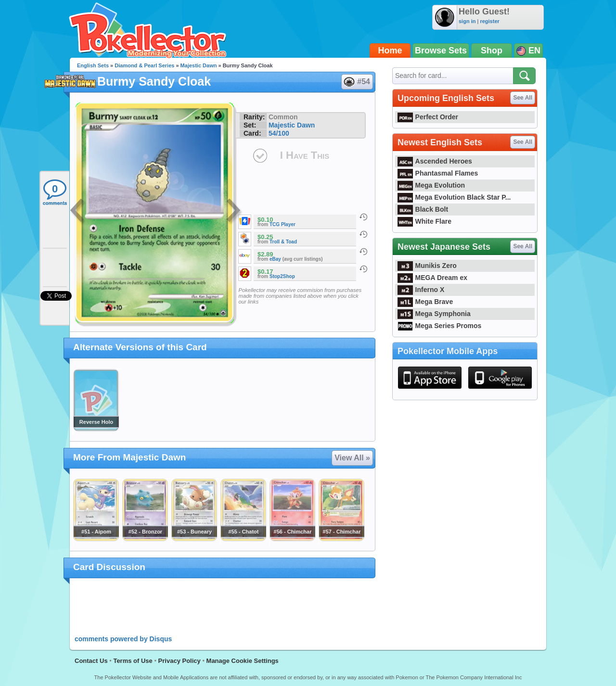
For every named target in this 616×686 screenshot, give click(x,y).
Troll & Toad (283, 242)
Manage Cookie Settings (243, 661)
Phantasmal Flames (438, 173)
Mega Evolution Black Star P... (454, 197)
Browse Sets (441, 51)
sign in (467, 21)
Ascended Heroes (435, 161)
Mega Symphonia (434, 314)
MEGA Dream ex (432, 278)
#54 (357, 82)
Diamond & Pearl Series (144, 65)
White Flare (424, 221)
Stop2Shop (282, 276)
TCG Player (282, 224)
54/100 (279, 133)
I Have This (305, 155)
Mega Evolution (431, 185)
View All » (352, 458)
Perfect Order (428, 117)
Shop (492, 51)
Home (390, 51)
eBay (275, 259)
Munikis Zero (427, 266)
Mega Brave (425, 302)
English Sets (93, 65)
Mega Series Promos (439, 326)
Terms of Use (133, 661)
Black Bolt (423, 209)
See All (523, 98)
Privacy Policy (180, 661)
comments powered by (123, 639)
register (489, 21)
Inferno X (421, 290)
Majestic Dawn (199, 65)
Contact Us (91, 661)
